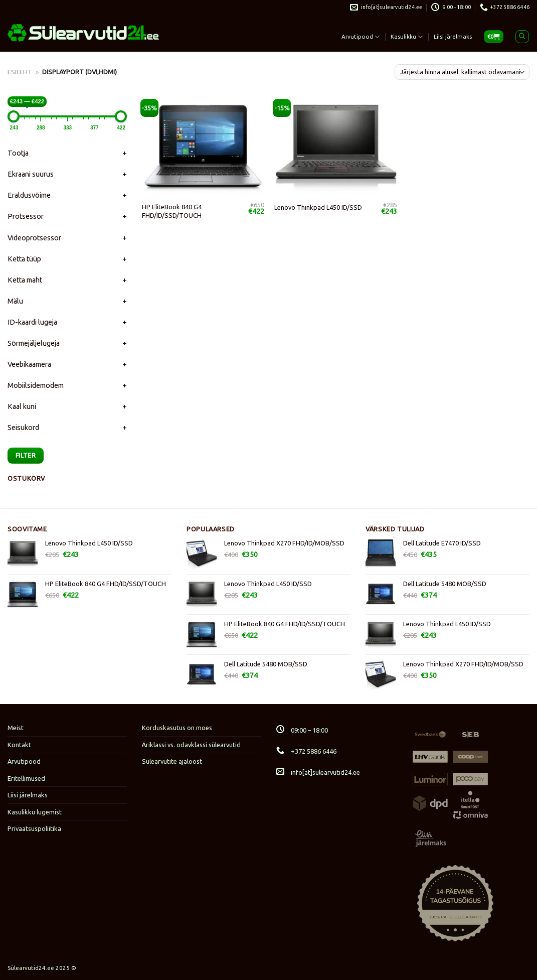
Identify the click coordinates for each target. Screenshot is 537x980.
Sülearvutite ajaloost (172, 761)
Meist (16, 728)
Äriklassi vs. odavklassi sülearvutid (191, 745)
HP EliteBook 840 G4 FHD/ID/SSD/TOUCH (172, 211)
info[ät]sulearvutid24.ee (318, 772)
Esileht (20, 72)
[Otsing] (522, 37)
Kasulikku (407, 37)
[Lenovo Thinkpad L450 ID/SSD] (336, 147)
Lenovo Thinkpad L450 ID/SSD (318, 207)
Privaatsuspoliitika (34, 828)
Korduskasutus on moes (177, 728)
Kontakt (19, 745)
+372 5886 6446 (306, 751)
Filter (26, 455)
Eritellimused (26, 778)
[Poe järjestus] (462, 72)
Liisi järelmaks (453, 36)
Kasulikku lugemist (35, 812)
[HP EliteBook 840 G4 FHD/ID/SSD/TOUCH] (203, 147)
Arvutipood (361, 37)
